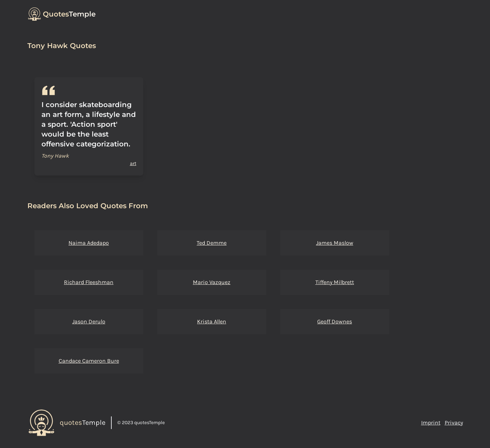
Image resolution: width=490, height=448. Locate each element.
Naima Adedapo (89, 243)
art (133, 163)
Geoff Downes (335, 321)
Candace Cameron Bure (89, 361)
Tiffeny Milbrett (335, 282)
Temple (69, 14)
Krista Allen (212, 321)
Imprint (431, 423)
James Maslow (335, 243)
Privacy (454, 423)
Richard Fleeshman (89, 282)
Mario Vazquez (212, 282)
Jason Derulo (89, 321)
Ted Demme (212, 243)
